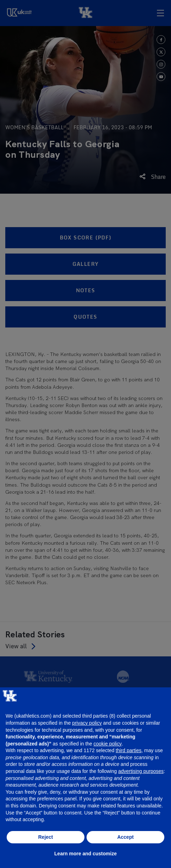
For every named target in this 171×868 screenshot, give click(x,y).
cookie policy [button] (108, 744)
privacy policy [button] (87, 723)
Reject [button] (45, 837)
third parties (129, 750)
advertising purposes (141, 771)
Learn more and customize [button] (85, 854)
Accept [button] (125, 837)
